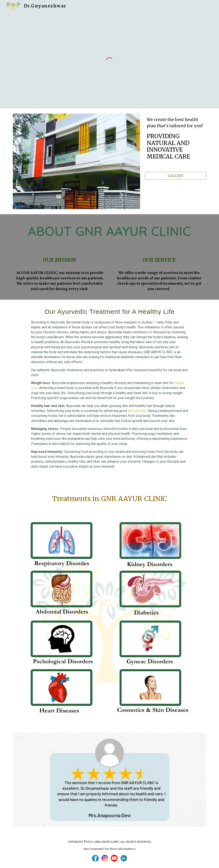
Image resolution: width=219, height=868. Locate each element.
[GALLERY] (176, 176)
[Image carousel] (110, 780)
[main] (176, 143)
